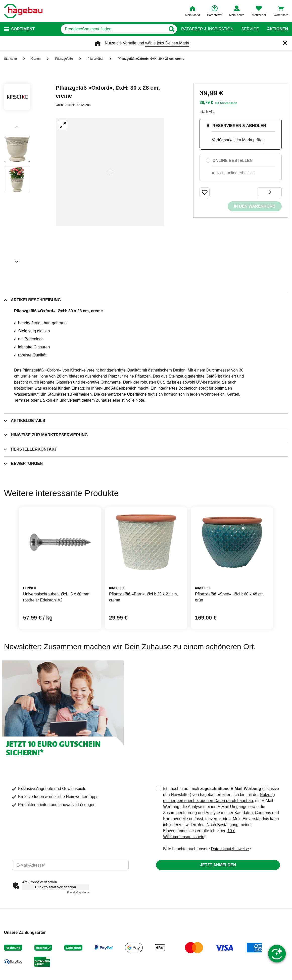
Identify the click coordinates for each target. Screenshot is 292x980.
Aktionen (277, 29)
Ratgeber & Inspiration (207, 29)
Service (250, 29)
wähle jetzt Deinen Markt (167, 43)
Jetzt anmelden (218, 865)
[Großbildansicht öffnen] (110, 172)
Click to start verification (55, 887)
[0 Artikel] (270, 192)
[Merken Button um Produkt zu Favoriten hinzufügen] (205, 192)
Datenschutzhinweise (230, 849)
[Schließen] (285, 43)
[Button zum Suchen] (171, 29)
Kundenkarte (229, 103)
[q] (113, 29)
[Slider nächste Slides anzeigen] (17, 260)
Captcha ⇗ (78, 893)
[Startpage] (23, 11)
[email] (70, 865)
